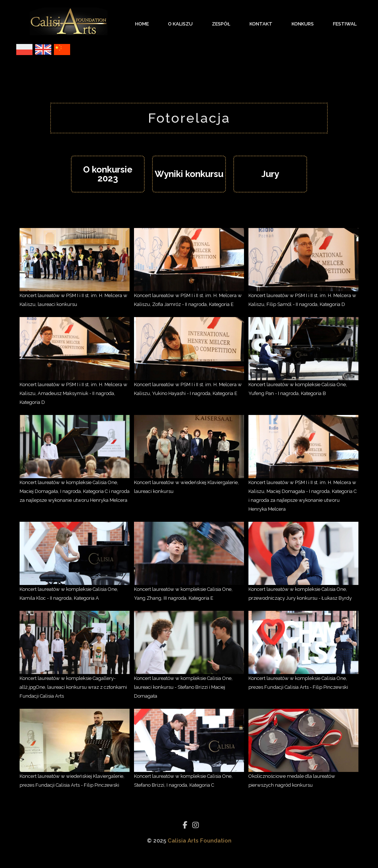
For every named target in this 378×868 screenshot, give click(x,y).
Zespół (221, 24)
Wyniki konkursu (189, 174)
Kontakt (261, 24)
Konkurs (303, 24)
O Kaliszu (180, 24)
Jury (270, 174)
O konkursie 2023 (108, 174)
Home (142, 24)
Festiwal (345, 24)
